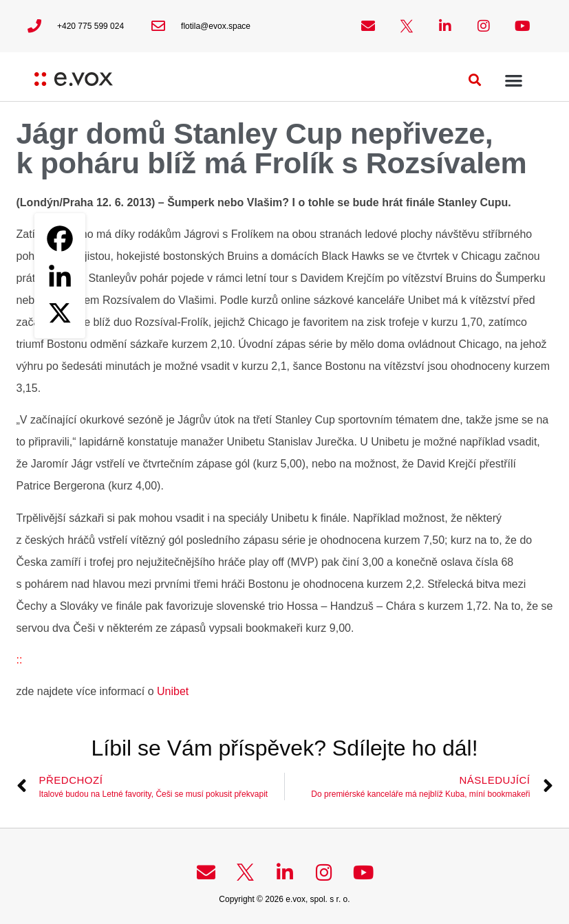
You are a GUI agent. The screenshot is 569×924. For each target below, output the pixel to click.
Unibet (172, 691)
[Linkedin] (60, 276)
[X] (60, 313)
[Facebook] (60, 239)
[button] (475, 80)
